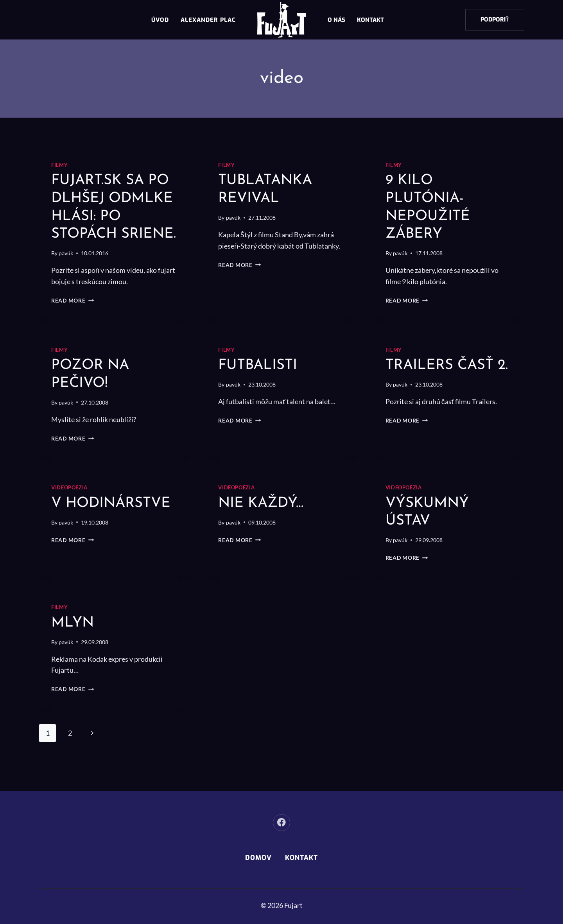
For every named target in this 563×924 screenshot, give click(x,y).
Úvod (160, 20)
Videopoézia (69, 506)
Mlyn (74, 640)
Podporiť (495, 20)
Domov (258, 858)
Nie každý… (263, 521)
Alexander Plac (208, 20)
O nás (336, 20)
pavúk (66, 271)
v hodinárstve (114, 521)
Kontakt (370, 20)
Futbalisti (260, 383)
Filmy (59, 165)
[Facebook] (281, 823)
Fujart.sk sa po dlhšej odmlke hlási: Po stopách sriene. (113, 216)
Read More (73, 318)
